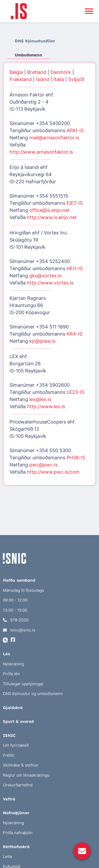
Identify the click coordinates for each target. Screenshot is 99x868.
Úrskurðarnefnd (18, 785)
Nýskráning (13, 664)
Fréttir (9, 755)
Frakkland (21, 79)
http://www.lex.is (46, 406)
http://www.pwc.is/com (53, 472)
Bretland (37, 72)
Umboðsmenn (29, 55)
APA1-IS (75, 130)
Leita (7, 856)
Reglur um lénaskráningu (26, 775)
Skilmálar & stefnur (21, 765)
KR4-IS (74, 334)
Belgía (16, 72)
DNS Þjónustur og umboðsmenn (33, 694)
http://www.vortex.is (50, 283)
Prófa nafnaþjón (18, 833)
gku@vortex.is (45, 276)
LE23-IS (75, 392)
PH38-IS (76, 458)
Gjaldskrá (13, 708)
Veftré (9, 799)
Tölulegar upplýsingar (23, 684)
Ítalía (59, 79)
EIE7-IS (75, 203)
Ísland (43, 79)
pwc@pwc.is (43, 465)
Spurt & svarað (18, 721)
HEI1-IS (75, 268)
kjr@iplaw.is (42, 341)
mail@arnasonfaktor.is (54, 138)
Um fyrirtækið (16, 745)
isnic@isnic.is (19, 630)
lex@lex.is (40, 399)
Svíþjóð (76, 79)
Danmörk (61, 72)
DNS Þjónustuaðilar (35, 41)
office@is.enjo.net (49, 210)
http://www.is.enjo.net (52, 217)
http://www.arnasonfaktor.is (41, 152)
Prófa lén (11, 674)
